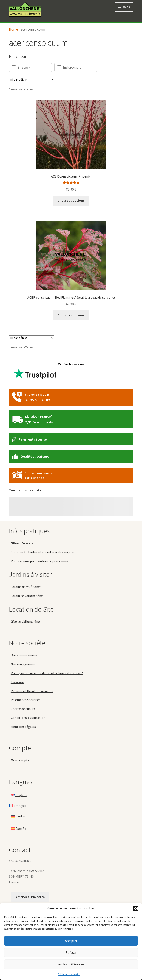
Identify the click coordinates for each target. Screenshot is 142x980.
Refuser (71, 953)
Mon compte (20, 760)
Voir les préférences (71, 964)
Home (13, 29)
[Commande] (32, 79)
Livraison (17, 682)
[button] (136, 908)
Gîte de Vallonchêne (25, 621)
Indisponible (69, 67)
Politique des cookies (69, 974)
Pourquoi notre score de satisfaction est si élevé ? (47, 673)
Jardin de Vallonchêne (27, 596)
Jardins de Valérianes (26, 587)
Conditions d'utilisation (28, 718)
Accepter (71, 941)
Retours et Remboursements (32, 691)
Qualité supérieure (35, 456)
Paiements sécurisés (26, 700)
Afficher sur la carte (30, 897)
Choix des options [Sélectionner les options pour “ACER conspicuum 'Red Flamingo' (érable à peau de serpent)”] (71, 315)
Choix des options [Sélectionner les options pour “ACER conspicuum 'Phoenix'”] (71, 200)
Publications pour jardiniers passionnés (39, 561)
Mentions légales (23, 727)
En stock (21, 67)
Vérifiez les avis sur (48, 372)
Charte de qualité (23, 709)
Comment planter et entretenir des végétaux (44, 552)
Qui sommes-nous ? (25, 655)
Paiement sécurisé (33, 439)
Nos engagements (24, 664)
